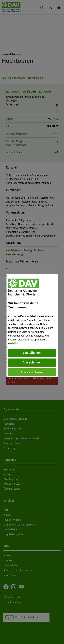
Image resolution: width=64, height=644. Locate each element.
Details (13, 343)
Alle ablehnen (32, 362)
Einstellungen (32, 353)
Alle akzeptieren (32, 372)
